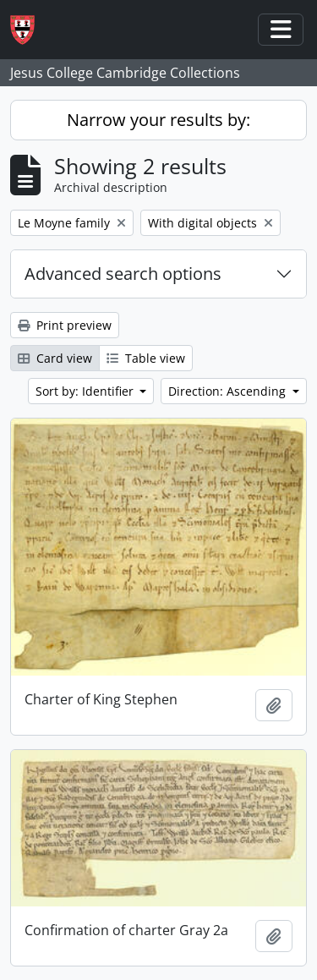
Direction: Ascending (229, 391)
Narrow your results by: (158, 120)
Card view (55, 358)
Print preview (65, 325)
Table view (146, 358)
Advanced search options (123, 274)
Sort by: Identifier (86, 391)
